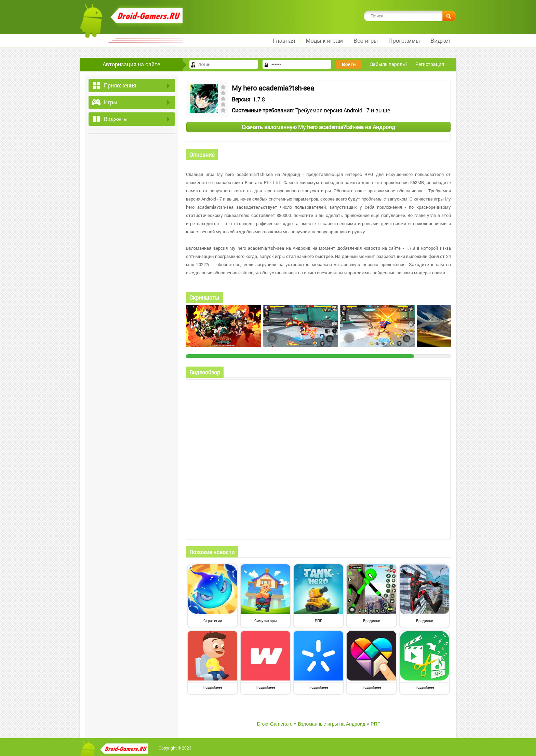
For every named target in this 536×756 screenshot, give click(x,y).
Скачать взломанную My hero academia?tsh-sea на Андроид (318, 127)
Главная (284, 41)
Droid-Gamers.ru (275, 724)
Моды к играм (324, 41)
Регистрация (430, 64)
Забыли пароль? (389, 64)
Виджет (440, 41)
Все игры (366, 41)
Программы (404, 41)
